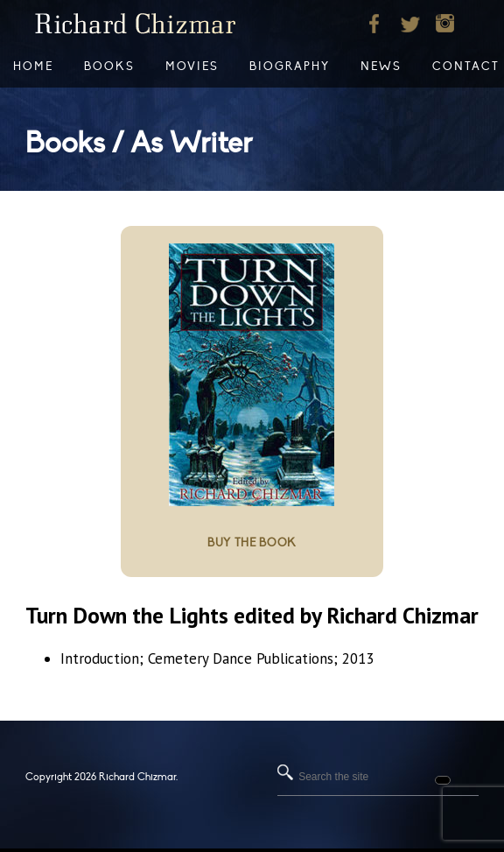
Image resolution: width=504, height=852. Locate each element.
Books (109, 67)
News (381, 67)
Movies (192, 67)
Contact (466, 67)
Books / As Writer (139, 143)
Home (33, 67)
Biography (290, 67)
